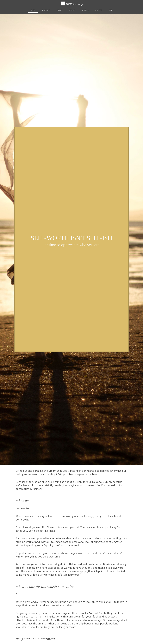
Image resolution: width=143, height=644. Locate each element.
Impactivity (72, 3)
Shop (60, 10)
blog (33, 10)
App (111, 10)
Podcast (46, 10)
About (72, 10)
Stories (85, 10)
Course (99, 10)
